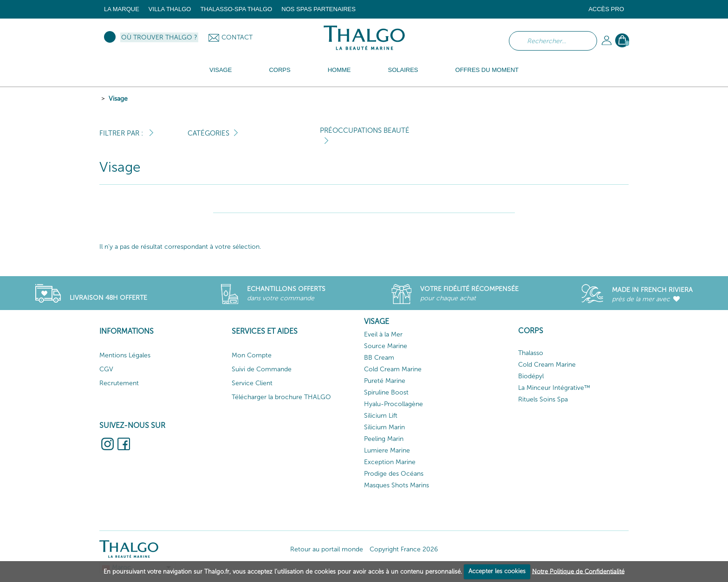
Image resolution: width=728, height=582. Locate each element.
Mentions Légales (125, 355)
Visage (118, 99)
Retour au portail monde (327, 549)
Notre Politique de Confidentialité (578, 571)
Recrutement (119, 383)
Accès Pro (606, 9)
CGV (106, 369)
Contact (237, 37)
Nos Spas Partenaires (318, 9)
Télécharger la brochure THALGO (281, 397)
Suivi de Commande (262, 369)
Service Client (252, 383)
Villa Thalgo (170, 9)
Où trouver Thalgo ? (159, 37)
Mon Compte (252, 355)
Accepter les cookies (497, 571)
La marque (122, 9)
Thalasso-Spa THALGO (236, 9)
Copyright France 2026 (404, 549)
